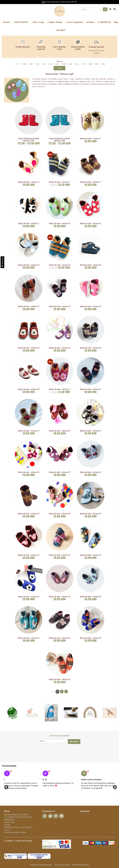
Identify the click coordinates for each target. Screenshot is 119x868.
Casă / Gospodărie (74, 22)
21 (45, 64)
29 (97, 64)
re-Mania (90, 22)
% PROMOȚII (104, 22)
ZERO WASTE (21, 22)
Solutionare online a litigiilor (15, 832)
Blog (116, 22)
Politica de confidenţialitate (41, 865)
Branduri (61, 30)
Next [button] (114, 786)
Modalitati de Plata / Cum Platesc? (18, 827)
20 (38, 64)
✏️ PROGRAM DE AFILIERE (16, 815)
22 (51, 64)
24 (64, 64)
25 (71, 64)
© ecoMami (9, 841)
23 (58, 64)
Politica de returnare (81, 865)
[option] (21, 780)
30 (104, 64)
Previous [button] (5, 786)
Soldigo (29, 841)
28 (91, 64)
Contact (7, 825)
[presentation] (56, 753)
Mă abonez (74, 741)
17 (18, 64)
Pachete (6, 22)
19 (32, 64)
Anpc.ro (7, 830)
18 (25, 64)
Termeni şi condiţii (62, 865)
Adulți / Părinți (55, 22)
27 (84, 64)
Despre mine (9, 822)
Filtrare (59, 68)
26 (78, 64)
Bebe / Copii (38, 22)
